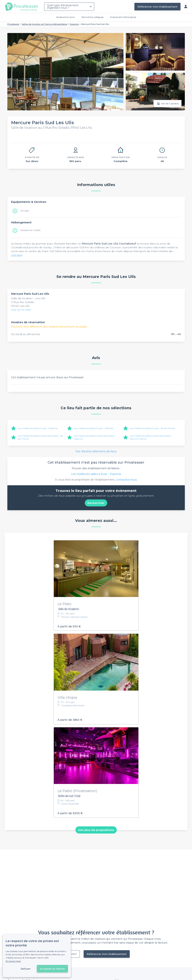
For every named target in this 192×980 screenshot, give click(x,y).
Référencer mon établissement (157, 7)
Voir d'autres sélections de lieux (96, 451)
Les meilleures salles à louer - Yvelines (93, 428)
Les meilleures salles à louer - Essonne (38, 428)
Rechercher (96, 503)
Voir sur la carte (21, 310)
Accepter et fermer (52, 969)
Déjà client (71, 954)
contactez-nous (126, 480)
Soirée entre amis (65, 17)
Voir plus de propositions (96, 830)
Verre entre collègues (92, 17)
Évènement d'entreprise (123, 17)
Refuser (26, 969)
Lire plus (17, 255)
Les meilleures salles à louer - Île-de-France (152, 428)
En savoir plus (13, 961)
